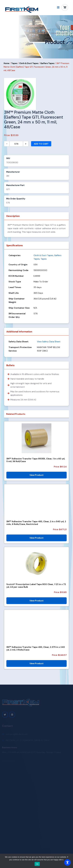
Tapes (14, 63)
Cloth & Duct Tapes (29, 63)
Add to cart (41, 144)
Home (48, 30)
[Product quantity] (16, 144)
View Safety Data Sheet (49, 342)
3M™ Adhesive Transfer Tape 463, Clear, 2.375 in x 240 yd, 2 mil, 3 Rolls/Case (36, 648)
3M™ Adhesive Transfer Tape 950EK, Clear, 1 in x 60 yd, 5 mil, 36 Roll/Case (36, 460)
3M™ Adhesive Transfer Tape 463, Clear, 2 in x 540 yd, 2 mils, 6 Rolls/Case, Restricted (36, 523)
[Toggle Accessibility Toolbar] (67, 862)
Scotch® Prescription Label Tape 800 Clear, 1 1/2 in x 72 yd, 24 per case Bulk (36, 586)
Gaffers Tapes (47, 63)
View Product (36, 475)
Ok (37, 864)
